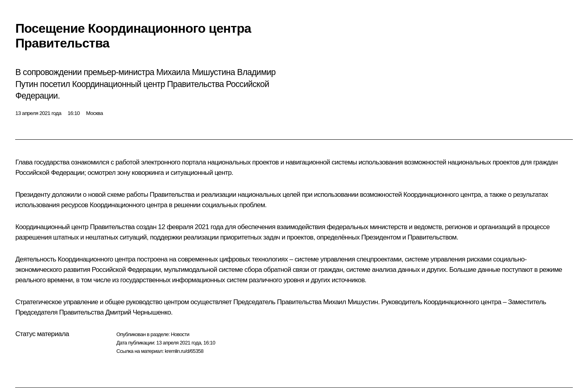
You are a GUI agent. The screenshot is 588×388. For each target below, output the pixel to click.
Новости (180, 334)
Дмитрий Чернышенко (138, 312)
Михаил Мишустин (350, 302)
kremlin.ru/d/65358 (184, 351)
